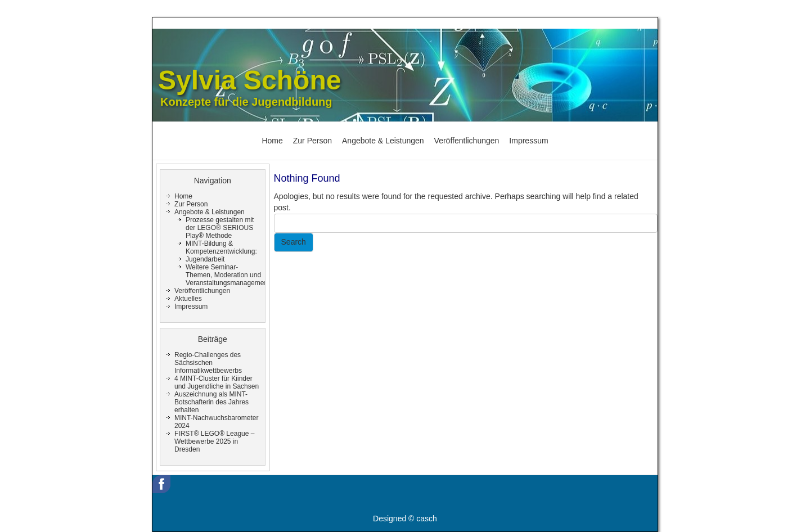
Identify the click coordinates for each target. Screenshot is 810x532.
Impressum (528, 141)
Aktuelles (188, 299)
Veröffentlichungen (467, 141)
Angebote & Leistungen (383, 141)
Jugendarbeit (205, 259)
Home (272, 141)
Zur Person (312, 141)
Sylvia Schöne (249, 80)
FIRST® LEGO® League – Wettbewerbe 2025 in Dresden (214, 441)
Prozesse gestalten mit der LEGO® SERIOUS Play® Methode (220, 228)
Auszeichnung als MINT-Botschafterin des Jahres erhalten (211, 402)
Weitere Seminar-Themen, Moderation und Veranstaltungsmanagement (228, 275)
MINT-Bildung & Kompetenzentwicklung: (221, 247)
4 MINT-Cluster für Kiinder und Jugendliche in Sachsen (217, 382)
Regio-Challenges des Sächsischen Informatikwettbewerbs (208, 363)
